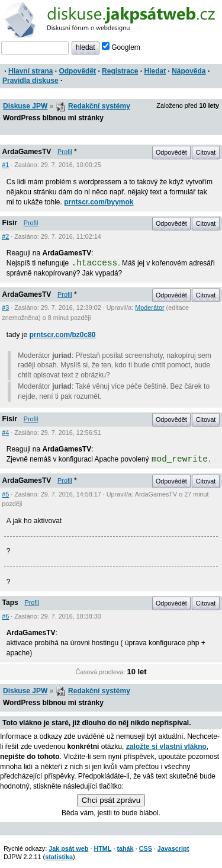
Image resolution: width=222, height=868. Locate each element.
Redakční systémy (99, 106)
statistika (59, 857)
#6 (5, 616)
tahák (125, 848)
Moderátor (149, 308)
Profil (65, 152)
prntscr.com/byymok (99, 202)
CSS (146, 848)
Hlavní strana (30, 71)
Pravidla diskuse (30, 81)
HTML (102, 848)
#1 (5, 165)
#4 (5, 433)
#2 (5, 236)
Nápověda (189, 71)
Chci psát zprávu (111, 800)
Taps (10, 603)
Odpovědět (77, 71)
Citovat (206, 152)
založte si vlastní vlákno (166, 747)
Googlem (121, 47)
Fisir (10, 223)
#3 (5, 308)
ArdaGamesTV (27, 152)
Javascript (173, 848)
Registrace (120, 71)
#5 (5, 494)
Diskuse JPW (25, 106)
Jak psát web (68, 848)
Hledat (155, 71)
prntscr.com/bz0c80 (62, 335)
